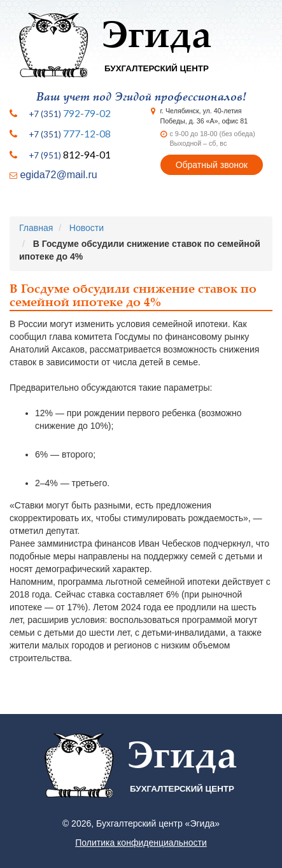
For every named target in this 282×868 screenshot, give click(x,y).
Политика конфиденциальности (141, 843)
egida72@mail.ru (58, 175)
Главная (36, 228)
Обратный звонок (212, 165)
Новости (87, 228)
